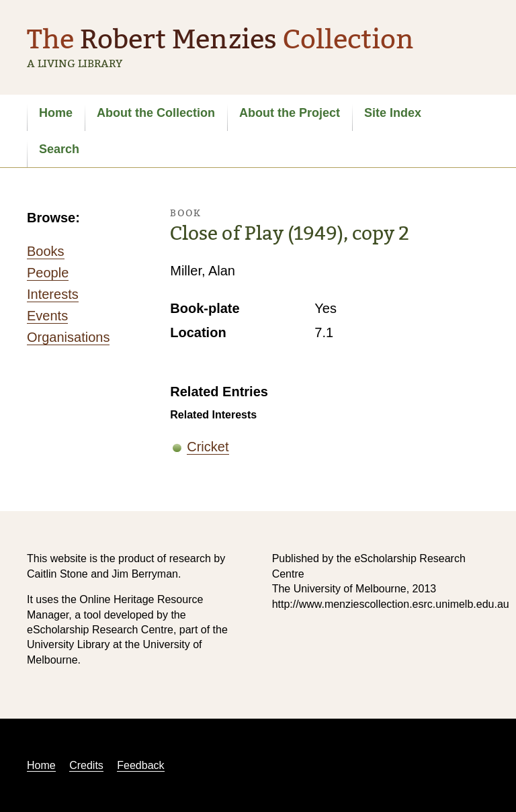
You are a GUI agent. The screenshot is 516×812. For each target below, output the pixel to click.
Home (56, 113)
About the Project (290, 113)
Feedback (140, 765)
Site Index (393, 113)
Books (46, 251)
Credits (86, 765)
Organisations (68, 337)
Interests (53, 294)
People (48, 273)
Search (59, 149)
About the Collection (156, 113)
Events (47, 316)
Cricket (208, 447)
